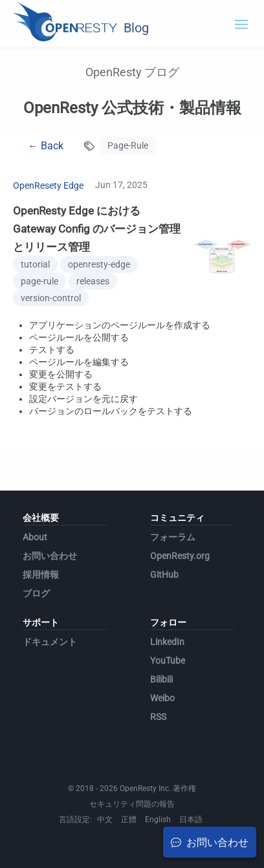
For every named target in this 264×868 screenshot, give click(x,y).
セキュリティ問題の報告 (132, 804)
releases (93, 281)
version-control (51, 298)
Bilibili (161, 679)
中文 (105, 820)
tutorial (35, 264)
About (35, 537)
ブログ (36, 593)
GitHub (164, 575)
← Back (46, 146)
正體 (129, 820)
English (158, 820)
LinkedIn (167, 642)
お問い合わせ (50, 556)
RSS (158, 717)
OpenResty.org (180, 556)
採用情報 (41, 575)
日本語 (191, 820)
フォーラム (173, 537)
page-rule (39, 281)
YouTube (168, 661)
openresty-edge (99, 264)
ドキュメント (50, 642)
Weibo (162, 698)
